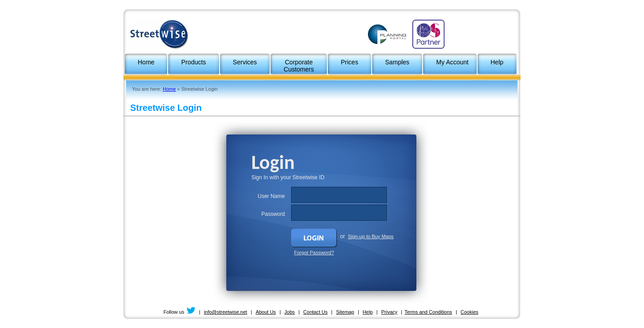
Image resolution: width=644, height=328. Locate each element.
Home (169, 89)
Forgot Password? (314, 252)
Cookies (470, 312)
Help (368, 312)
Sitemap (345, 312)
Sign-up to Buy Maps (371, 236)
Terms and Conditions (428, 312)
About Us (266, 312)
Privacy (389, 312)
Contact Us (315, 312)
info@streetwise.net (226, 312)
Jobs (290, 312)
